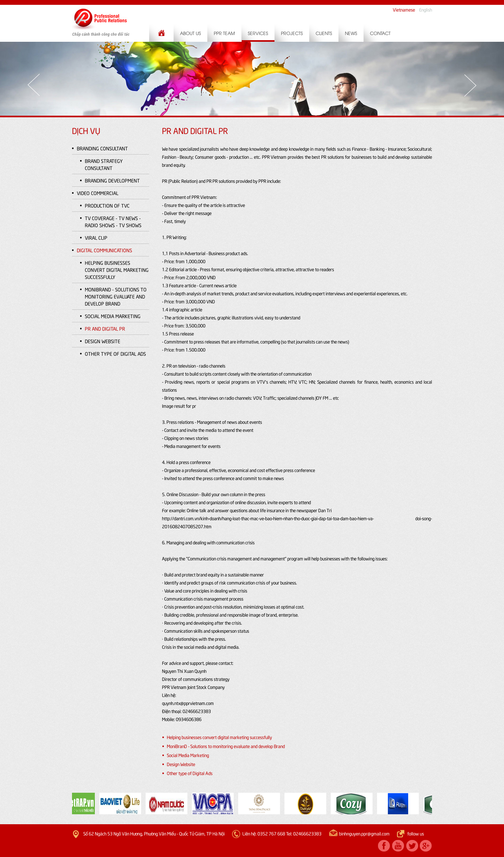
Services (258, 33)
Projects (292, 33)
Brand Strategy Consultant (104, 164)
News (351, 33)
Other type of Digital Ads (115, 353)
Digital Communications (104, 250)
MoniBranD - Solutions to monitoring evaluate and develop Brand (116, 296)
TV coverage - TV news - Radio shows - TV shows (113, 221)
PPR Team (224, 33)
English (426, 9)
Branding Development (112, 180)
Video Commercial (98, 193)
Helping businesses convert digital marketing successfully (117, 270)
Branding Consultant (102, 148)
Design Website (103, 341)
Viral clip (96, 237)
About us (190, 33)
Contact (380, 33)
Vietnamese (404, 9)
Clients (324, 33)
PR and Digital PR (105, 328)
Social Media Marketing (113, 316)
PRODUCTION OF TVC (107, 205)
